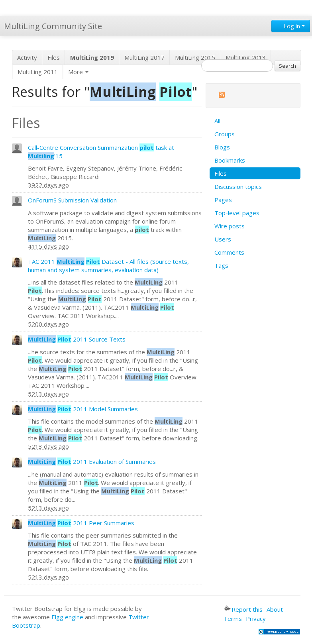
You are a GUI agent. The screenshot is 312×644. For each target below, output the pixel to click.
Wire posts (230, 226)
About (275, 609)
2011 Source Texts (77, 339)
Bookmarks (230, 160)
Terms (233, 618)
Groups (225, 134)
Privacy (256, 618)
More (78, 72)
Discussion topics (238, 187)
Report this (243, 609)
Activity (27, 57)
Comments (229, 252)
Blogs (222, 147)
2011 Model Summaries (83, 409)
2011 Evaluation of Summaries (92, 461)
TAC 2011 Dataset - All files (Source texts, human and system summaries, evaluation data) (108, 266)
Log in (291, 26)
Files (54, 57)
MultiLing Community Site (53, 26)
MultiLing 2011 (38, 72)
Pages (223, 200)
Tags (221, 265)
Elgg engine (67, 617)
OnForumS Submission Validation (72, 200)
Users (223, 239)
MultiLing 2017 (144, 57)
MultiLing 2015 (195, 57)
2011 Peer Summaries (81, 523)
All (217, 121)
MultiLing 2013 (246, 57)
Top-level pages (237, 213)
